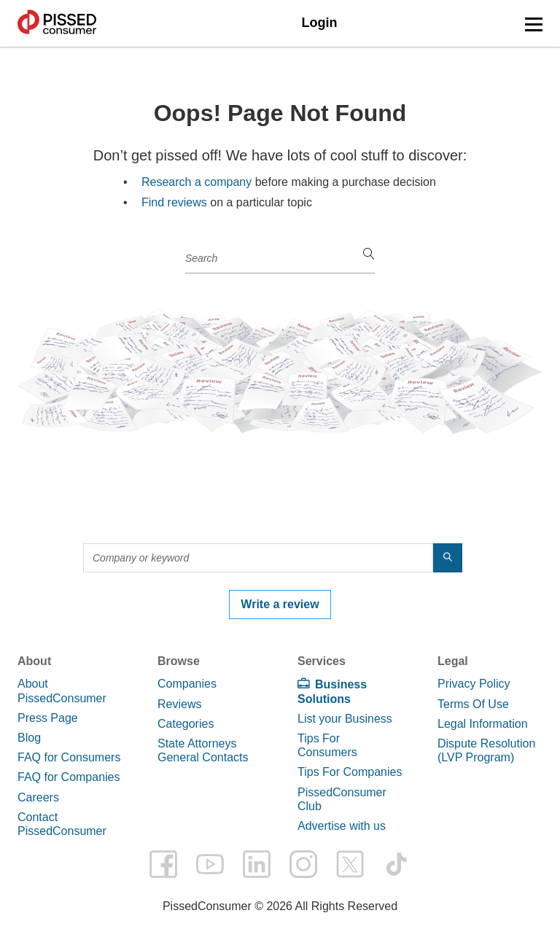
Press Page (48, 718)
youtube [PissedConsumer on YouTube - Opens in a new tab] (210, 864)
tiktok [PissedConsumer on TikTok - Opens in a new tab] (397, 864)
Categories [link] (186, 724)
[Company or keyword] (280, 259)
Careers (38, 797)
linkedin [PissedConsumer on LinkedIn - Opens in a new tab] (257, 864)
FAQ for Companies (69, 777)
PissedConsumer (57, 23)
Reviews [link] (179, 704)
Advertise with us (342, 826)
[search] (369, 255)
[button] (534, 24)
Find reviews (174, 202)
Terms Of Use (473, 704)
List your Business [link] (345, 719)
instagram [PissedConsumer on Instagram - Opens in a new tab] (303, 864)
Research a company (197, 182)
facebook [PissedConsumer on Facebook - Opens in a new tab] (163, 864)
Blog (29, 738)
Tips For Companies (350, 772)
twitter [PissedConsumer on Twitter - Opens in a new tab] (350, 864)
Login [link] (320, 23)
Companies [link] (187, 684)
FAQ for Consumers (69, 757)
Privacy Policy (474, 684)
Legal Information (483, 724)
